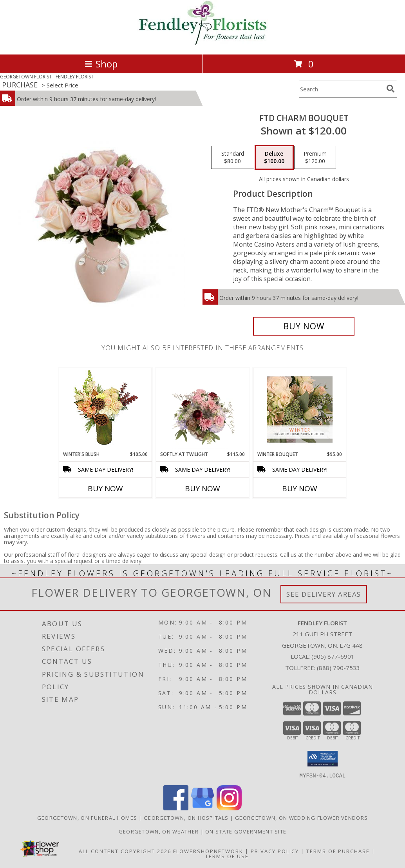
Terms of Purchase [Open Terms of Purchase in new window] (338, 851)
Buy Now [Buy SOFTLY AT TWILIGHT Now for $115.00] (202, 488)
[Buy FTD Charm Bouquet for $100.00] (304, 326)
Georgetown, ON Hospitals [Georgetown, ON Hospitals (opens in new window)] (186, 817)
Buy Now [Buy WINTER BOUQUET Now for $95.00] (300, 488)
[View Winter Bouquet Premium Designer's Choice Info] (300, 409)
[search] (391, 89)
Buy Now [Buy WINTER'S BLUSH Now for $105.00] (105, 488)
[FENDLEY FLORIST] (203, 43)
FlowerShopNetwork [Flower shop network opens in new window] (208, 851)
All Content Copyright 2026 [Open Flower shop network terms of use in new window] (125, 851)
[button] (323, 759)
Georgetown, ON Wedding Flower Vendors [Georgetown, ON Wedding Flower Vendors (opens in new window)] (301, 817)
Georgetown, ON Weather (159, 831)
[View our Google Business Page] (202, 808)
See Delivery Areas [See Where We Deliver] (324, 594)
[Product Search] (341, 89)
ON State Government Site (246, 831)
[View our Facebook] (176, 808)
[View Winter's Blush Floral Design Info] (106, 409)
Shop (101, 64)
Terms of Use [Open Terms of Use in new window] (227, 856)
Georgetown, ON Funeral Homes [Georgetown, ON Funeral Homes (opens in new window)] (87, 817)
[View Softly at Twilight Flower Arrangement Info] (203, 409)
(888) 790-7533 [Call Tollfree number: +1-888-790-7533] (338, 668)
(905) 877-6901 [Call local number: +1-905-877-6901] (333, 656)
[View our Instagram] (229, 808)
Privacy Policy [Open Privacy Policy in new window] (275, 851)
